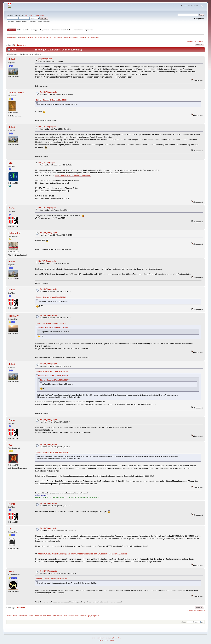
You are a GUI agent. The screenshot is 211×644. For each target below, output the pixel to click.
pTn (10, 163)
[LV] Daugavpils (45, 59)
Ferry (11, 571)
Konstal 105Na (16, 93)
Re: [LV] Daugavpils (49, 92)
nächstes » (201, 42)
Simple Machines (115, 638)
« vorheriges (192, 42)
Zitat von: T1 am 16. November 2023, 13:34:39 (52, 579)
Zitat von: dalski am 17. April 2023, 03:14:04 (51, 297)
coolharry (13, 316)
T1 (10, 529)
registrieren (40, 15)
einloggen (28, 15)
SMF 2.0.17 (96, 638)
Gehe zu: (183, 622)
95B (10, 445)
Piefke (12, 208)
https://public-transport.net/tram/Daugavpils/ (73, 175)
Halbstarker (15, 233)
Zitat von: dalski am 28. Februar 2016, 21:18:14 (52, 100)
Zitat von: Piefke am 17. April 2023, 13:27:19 (51, 323)
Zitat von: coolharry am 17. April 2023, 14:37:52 (52, 372)
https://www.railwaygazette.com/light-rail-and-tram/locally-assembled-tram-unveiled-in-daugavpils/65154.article (82, 554)
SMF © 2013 (105, 638)
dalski (12, 59)
